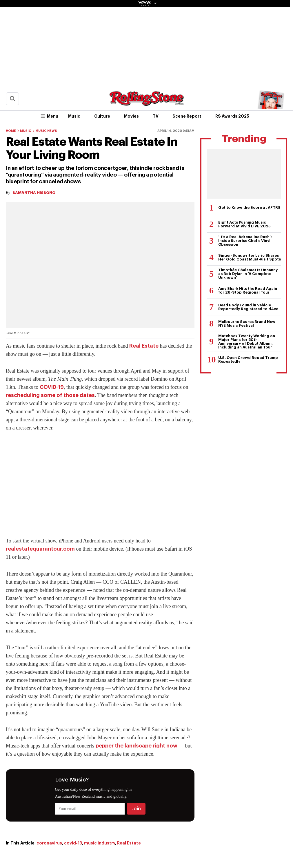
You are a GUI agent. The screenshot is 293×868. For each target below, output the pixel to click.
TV (156, 116)
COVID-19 (52, 387)
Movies (131, 116)
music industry (100, 843)
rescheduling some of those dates (50, 395)
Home (11, 131)
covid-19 (73, 843)
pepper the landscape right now (137, 746)
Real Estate (144, 346)
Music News (46, 131)
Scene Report (187, 116)
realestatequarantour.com (40, 549)
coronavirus (49, 843)
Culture (102, 116)
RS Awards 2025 (232, 116)
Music (74, 116)
